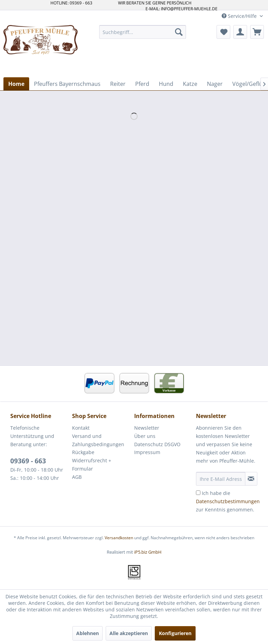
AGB (77, 477)
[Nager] (215, 84)
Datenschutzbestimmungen (228, 501)
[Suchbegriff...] (143, 32)
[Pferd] (142, 84)
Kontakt (81, 428)
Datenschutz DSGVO (157, 444)
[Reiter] (118, 84)
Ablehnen (88, 633)
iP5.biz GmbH (148, 552)
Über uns (145, 436)
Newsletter (147, 428)
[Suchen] (179, 32)
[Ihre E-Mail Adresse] (221, 479)
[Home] (16, 84)
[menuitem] (143, 32)
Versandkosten (119, 538)
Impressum (147, 452)
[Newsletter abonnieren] (251, 479)
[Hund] (166, 84)
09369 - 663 (28, 461)
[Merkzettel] (223, 32)
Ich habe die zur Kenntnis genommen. (228, 501)
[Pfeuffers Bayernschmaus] (67, 84)
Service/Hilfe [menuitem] (240, 16)
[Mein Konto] (240, 32)
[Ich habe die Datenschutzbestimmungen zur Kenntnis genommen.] (198, 493)
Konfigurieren (175, 633)
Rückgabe (83, 452)
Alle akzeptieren (129, 633)
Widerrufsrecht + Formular (92, 465)
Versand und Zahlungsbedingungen (98, 440)
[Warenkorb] (257, 32)
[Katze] (190, 84)
